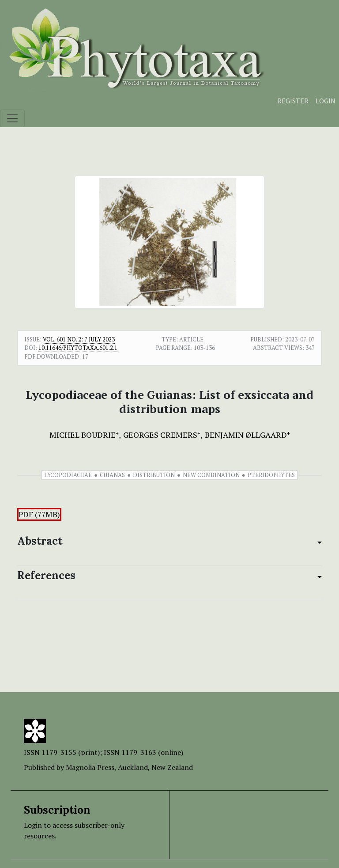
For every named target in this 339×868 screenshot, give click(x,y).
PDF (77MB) (39, 514)
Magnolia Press (90, 767)
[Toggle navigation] (12, 118)
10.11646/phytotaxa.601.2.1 (78, 348)
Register (293, 101)
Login (326, 101)
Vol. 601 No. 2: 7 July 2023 (79, 339)
